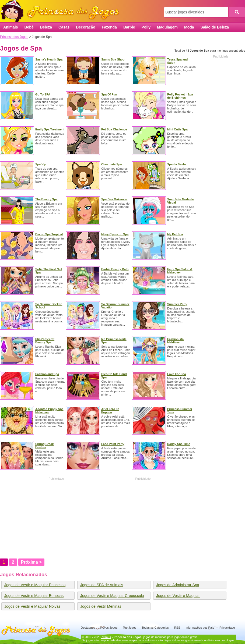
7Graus (106, 637)
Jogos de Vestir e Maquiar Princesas (35, 585)
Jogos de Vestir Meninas (101, 606)
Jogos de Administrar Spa (178, 585)
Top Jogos (129, 628)
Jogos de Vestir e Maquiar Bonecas (34, 596)
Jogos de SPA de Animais (102, 585)
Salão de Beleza (215, 27)
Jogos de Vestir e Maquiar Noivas (32, 606)
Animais (10, 27)
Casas (64, 27)
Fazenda (109, 27)
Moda (189, 27)
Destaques (88, 628)
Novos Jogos (109, 628)
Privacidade (227, 628)
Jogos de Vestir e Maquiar (178, 596)
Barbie (129, 27)
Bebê (29, 27)
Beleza (46, 27)
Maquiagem (167, 27)
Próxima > (31, 562)
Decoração (86, 27)
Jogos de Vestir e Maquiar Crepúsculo (112, 596)
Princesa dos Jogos (62, 11)
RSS (177, 628)
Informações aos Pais (200, 628)
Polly (146, 27)
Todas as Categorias (155, 628)
